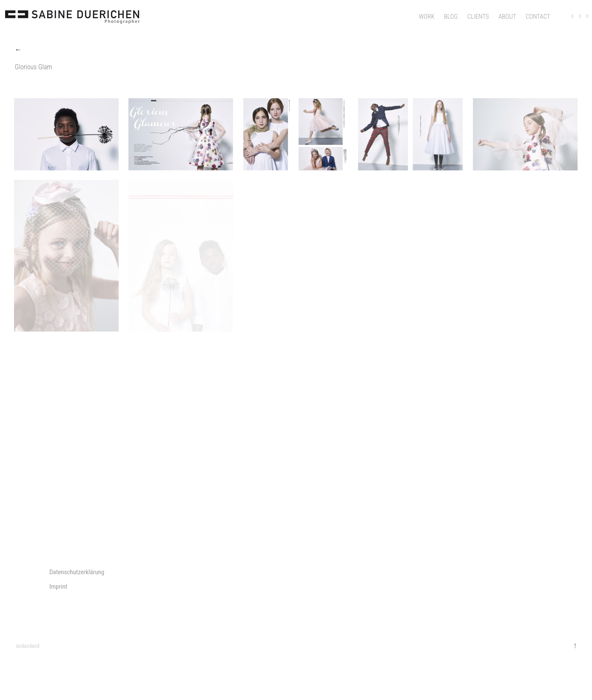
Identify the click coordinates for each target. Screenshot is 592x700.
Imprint (58, 587)
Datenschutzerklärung (77, 572)
